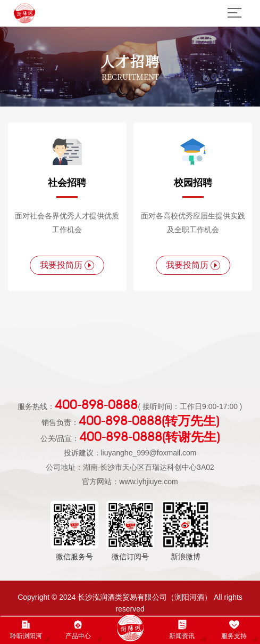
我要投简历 (67, 265)
